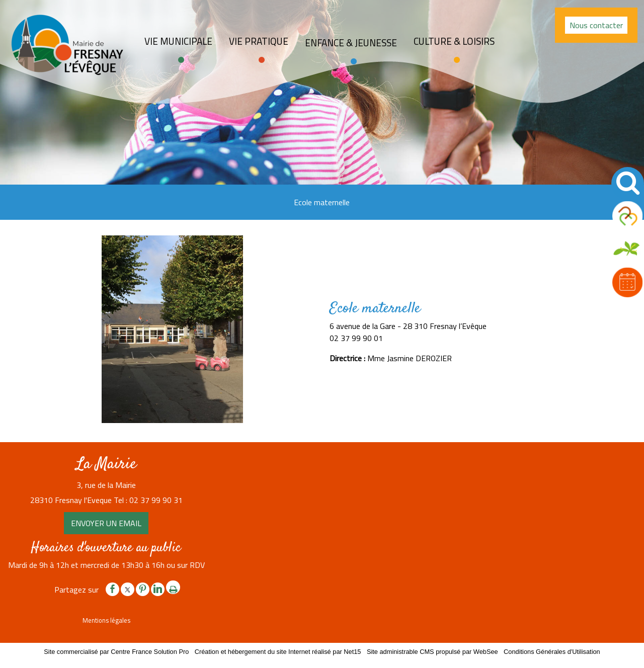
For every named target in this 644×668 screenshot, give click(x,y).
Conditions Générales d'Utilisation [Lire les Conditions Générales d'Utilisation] (552, 652)
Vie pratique (259, 41)
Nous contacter (596, 25)
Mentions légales (106, 620)
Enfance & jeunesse (351, 43)
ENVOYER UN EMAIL (106, 523)
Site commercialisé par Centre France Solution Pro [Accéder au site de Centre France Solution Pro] (116, 652)
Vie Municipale (178, 41)
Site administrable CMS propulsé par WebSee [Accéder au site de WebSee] (432, 652)
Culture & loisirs (454, 41)
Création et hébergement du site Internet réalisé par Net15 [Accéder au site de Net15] (278, 652)
